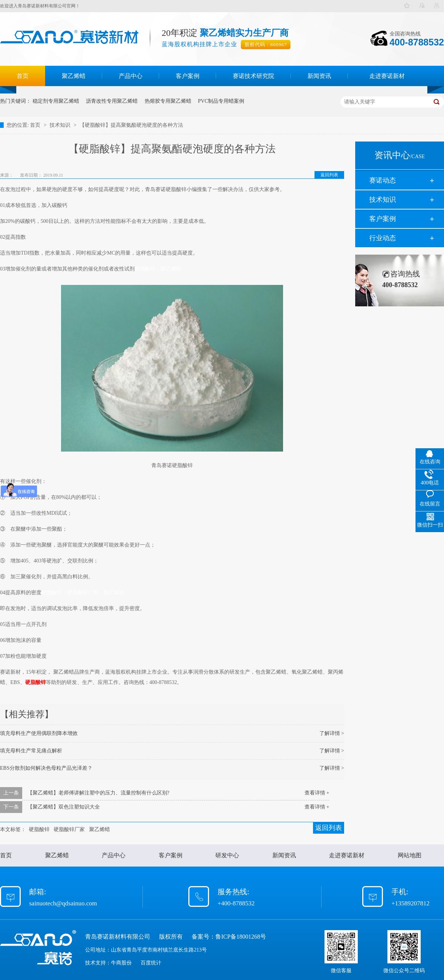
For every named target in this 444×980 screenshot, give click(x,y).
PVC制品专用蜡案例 (221, 101)
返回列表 (329, 175)
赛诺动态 (383, 180)
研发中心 (227, 855)
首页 (23, 76)
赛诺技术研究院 (253, 76)
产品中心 (131, 76)
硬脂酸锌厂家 (69, 829)
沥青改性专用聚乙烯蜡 (112, 101)
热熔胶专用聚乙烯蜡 (168, 101)
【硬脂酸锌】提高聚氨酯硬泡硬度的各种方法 (131, 125)
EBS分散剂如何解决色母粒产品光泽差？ (46, 768)
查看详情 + (317, 793)
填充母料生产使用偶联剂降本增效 (39, 733)
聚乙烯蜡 (74, 76)
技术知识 (61, 125)
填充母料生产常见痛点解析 (31, 751)
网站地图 (410, 855)
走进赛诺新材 (387, 76)
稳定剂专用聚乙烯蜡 (56, 101)
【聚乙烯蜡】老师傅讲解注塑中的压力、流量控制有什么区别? (98, 793)
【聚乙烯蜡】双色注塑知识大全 (64, 807)
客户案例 (188, 76)
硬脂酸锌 (36, 682)
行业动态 (383, 238)
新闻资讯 (319, 76)
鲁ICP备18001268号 (241, 937)
